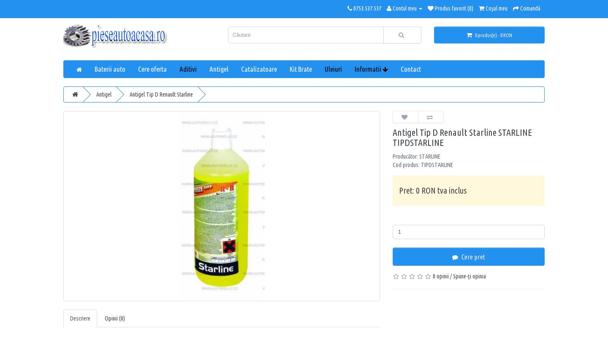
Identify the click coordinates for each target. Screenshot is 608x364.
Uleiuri (333, 69)
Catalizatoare (259, 69)
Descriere (80, 318)
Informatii (371, 69)
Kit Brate (301, 69)
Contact (411, 69)
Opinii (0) (115, 318)
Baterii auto (110, 69)
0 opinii (441, 276)
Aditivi (188, 69)
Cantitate (406, 218)
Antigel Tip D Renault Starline (161, 94)
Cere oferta (152, 69)
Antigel (219, 69)
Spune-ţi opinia (470, 276)
